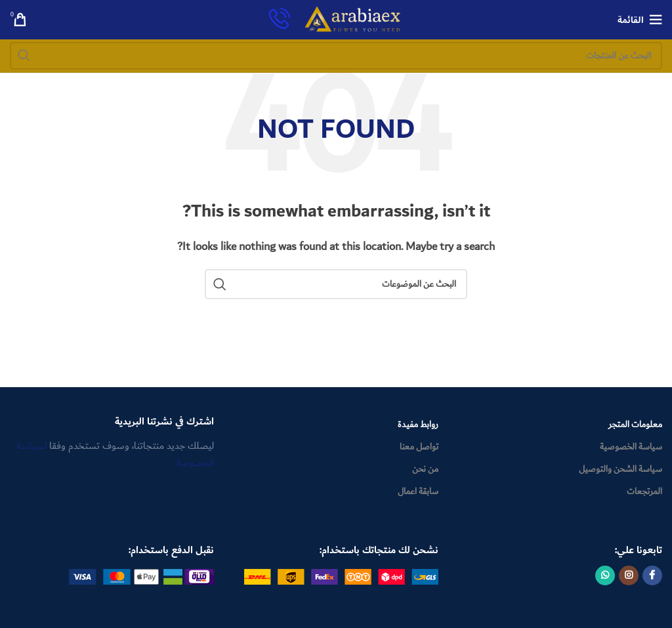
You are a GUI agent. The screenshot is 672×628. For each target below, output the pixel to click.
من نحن (425, 469)
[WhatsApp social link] (605, 576)
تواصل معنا (419, 447)
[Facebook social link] (652, 576)
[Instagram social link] (629, 576)
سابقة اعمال (418, 492)
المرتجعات (644, 492)
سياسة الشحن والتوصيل (620, 469)
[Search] (336, 56)
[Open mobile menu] (640, 20)
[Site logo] (353, 19)
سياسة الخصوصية (631, 447)
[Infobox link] (280, 20)
